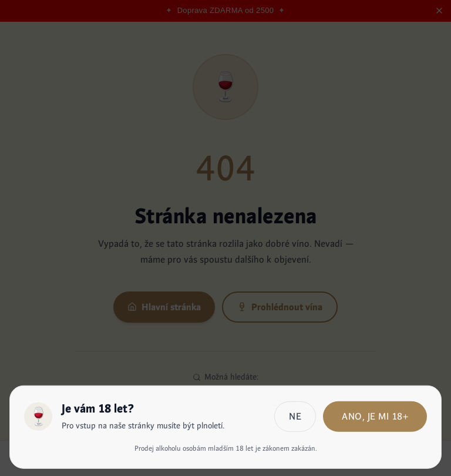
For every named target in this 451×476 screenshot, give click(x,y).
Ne (295, 418)
